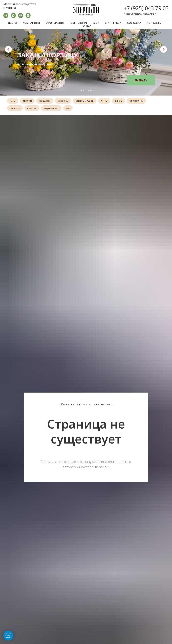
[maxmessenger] (13, 17)
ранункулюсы (139, 101)
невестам (33, 109)
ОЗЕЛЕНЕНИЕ (79, 23)
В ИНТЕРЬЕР (113, 23)
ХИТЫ (13, 101)
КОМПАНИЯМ (31, 23)
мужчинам (64, 101)
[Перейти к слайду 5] (91, 90)
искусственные (52, 109)
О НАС (87, 26)
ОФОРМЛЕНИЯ (55, 23)
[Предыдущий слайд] (8, 49)
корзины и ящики (86, 101)
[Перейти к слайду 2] (81, 90)
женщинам (46, 101)
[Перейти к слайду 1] (78, 90)
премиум (28, 101)
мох (69, 109)
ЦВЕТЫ (13, 23)
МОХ (96, 23)
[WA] (28, 17)
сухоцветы (15, 109)
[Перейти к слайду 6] (94, 90)
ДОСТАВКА (134, 23)
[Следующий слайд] (164, 49)
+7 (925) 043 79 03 (146, 8)
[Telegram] (6, 17)
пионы (106, 101)
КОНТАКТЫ (154, 23)
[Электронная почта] (21, 17)
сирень (121, 101)
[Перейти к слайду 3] (84, 90)
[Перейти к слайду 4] (88, 90)
